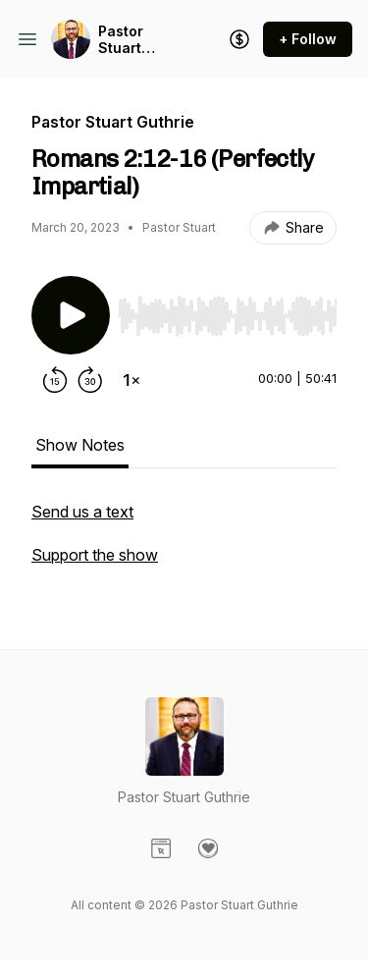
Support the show (95, 555)
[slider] (227, 316)
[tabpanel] (184, 543)
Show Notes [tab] (80, 445)
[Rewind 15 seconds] (55, 380)
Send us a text (82, 512)
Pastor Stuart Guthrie (124, 40)
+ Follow (308, 39)
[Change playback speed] (131, 380)
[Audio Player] (227, 310)
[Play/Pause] (71, 315)
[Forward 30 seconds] (90, 380)
